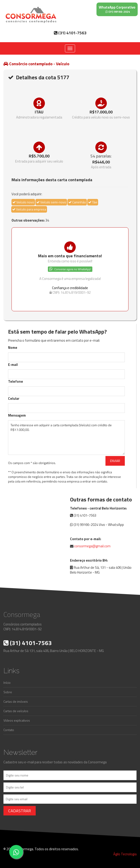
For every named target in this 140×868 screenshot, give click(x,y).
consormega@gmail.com (92, 546)
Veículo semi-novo (51, 202)
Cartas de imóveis (16, 701)
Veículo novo (23, 202)
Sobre (8, 692)
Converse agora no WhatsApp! (70, 269)
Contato (9, 730)
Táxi (93, 202)
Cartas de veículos (16, 711)
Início (7, 683)
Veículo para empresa (29, 209)
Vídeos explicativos (17, 720)
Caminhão (77, 202)
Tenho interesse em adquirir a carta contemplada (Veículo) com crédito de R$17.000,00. (66, 438)
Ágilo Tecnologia (125, 854)
